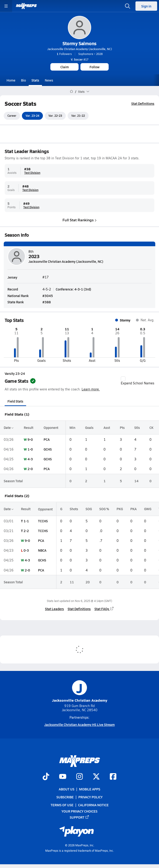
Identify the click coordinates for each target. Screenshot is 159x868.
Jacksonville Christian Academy (80, 692)
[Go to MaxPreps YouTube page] (63, 777)
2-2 (26, 531)
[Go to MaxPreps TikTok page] (46, 777)
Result (29, 427)
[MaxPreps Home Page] (71, 92)
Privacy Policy (90, 797)
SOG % (104, 509)
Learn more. (91, 389)
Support (79, 817)
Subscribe (65, 797)
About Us (67, 789)
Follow (95, 67)
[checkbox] (123, 379)
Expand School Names (138, 381)
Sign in (146, 6)
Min (72, 427)
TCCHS (43, 521)
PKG (120, 509)
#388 (47, 302)
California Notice (93, 805)
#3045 (48, 295)
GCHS (48, 449)
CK (151, 427)
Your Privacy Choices (79, 811)
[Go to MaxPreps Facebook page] (113, 777)
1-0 (30, 449)
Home (11, 80)
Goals (89, 427)
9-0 (30, 439)
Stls (137, 427)
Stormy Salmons (79, 43)
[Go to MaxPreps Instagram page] (79, 777)
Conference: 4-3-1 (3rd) (73, 289)
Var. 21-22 (78, 116)
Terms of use (62, 805)
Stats (35, 80)
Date (9, 427)
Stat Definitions (143, 103)
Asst (107, 427)
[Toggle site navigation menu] (6, 6)
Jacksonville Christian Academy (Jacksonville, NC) (80, 49)
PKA (133, 509)
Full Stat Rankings (79, 220)
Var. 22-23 (55, 116)
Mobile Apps (90, 789)
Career (12, 116)
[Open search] (128, 6)
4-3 (30, 459)
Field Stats (15, 401)
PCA (47, 439)
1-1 (26, 521)
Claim (65, 67)
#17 (80, 59)
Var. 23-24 (32, 116)
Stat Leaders (54, 609)
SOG (89, 509)
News (49, 80)
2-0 (30, 469)
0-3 (26, 550)
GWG (148, 509)
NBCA (42, 550)
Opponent (51, 427)
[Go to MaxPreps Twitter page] (96, 777)
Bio (23, 80)
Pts (122, 427)
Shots (74, 509)
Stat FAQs (104, 609)
